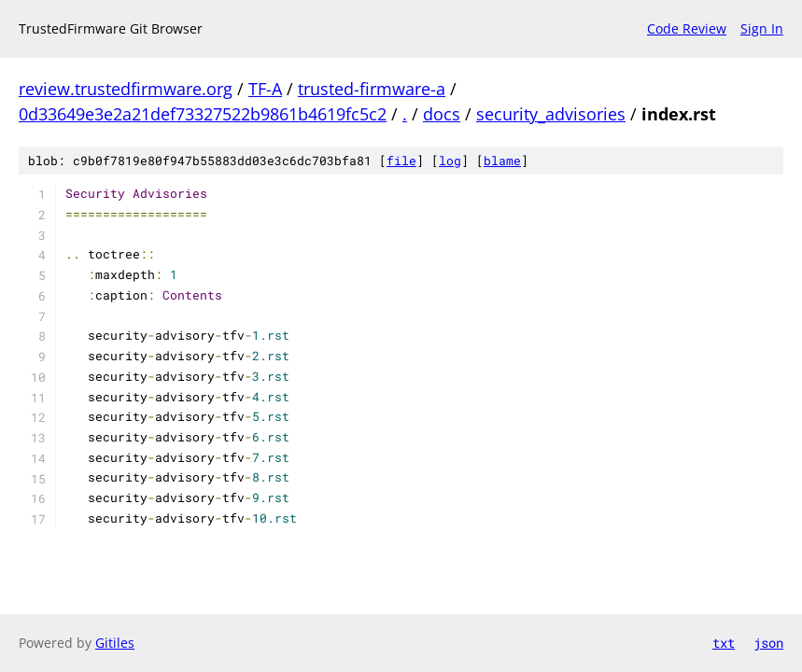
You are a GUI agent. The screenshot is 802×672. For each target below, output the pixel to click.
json (768, 643)
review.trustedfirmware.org (126, 89)
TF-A (265, 89)
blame (502, 161)
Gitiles (115, 643)
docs (442, 114)
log (450, 161)
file (401, 161)
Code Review (687, 28)
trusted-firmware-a (372, 89)
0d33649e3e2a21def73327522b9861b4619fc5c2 (203, 114)
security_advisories (551, 114)
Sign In (762, 28)
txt (724, 643)
